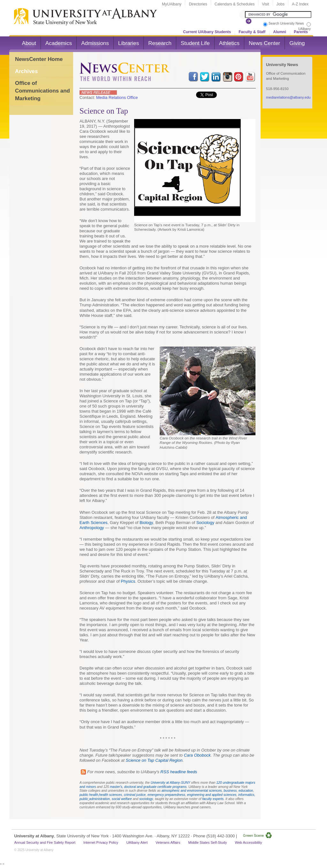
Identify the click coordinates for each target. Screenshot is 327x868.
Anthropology (92, 528)
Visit (265, 4)
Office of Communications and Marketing (42, 91)
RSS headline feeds (179, 772)
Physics (128, 581)
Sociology (205, 523)
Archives (26, 71)
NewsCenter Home (39, 59)
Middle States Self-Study (208, 842)
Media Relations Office (117, 97)
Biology (146, 523)
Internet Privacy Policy (101, 842)
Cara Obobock (197, 755)
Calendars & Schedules (235, 4)
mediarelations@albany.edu (288, 97)
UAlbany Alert (137, 842)
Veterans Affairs (168, 842)
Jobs (281, 4)
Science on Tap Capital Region (154, 760)
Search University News (286, 23)
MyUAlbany (172, 4)
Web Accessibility (248, 842)
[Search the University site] (278, 15)
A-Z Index (300, 4)
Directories (198, 4)
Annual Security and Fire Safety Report (45, 842)
